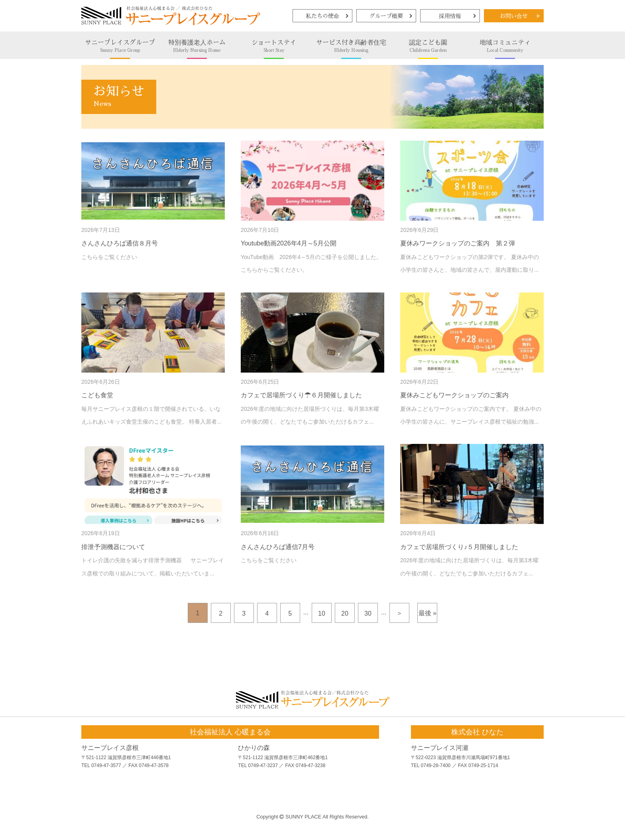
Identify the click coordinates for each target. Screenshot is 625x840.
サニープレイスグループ (120, 46)
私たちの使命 (322, 16)
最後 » (427, 613)
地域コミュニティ (505, 46)
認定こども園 (428, 46)
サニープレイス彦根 (110, 748)
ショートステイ (274, 46)
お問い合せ (514, 16)
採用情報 (450, 16)
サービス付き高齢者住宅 (351, 46)
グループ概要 (386, 16)
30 (368, 613)
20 (345, 613)
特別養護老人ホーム (197, 46)
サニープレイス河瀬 (440, 748)
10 (322, 613)
